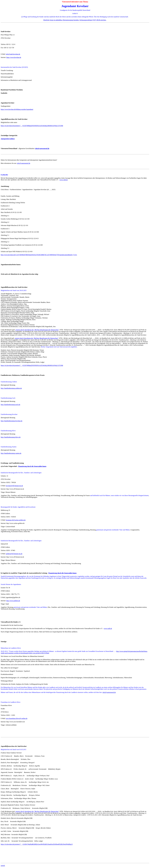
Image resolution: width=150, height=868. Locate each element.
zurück (3, 866)
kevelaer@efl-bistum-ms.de (14, 486)
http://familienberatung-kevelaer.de (12, 421)
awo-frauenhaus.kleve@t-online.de (17, 718)
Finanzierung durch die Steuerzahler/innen (32, 466)
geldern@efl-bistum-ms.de (14, 554)
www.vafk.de (64, 180)
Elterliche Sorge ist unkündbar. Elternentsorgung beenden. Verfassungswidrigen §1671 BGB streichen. (75, 20)
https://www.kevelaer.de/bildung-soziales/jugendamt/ (17, 109)
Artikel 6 (75, 13)
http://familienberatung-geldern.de (11, 388)
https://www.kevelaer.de (14, 57)
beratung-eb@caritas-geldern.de (16, 520)
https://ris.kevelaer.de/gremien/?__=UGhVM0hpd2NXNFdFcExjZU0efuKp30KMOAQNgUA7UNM (32, 126)
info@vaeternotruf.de (24, 163)
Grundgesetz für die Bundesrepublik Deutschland (75, 10)
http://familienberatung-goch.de (10, 405)
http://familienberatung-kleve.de (11, 437)
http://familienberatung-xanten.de (11, 453)
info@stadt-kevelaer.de (13, 54)
